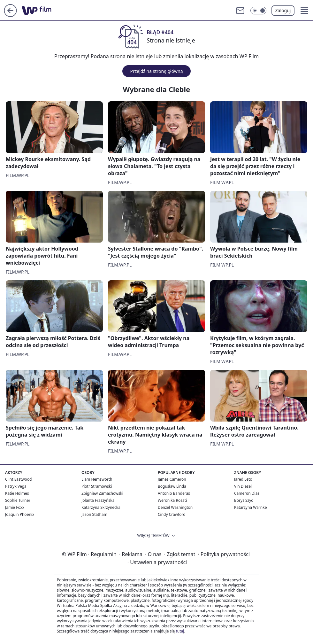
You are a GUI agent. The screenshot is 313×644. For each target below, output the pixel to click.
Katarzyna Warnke (250, 507)
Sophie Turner (18, 500)
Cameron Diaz (247, 493)
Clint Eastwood (18, 479)
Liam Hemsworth (97, 479)
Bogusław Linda (172, 486)
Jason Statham (94, 514)
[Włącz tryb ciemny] (258, 11)
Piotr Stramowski (97, 486)
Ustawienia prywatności (157, 562)
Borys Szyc (244, 500)
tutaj (180, 631)
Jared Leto (243, 479)
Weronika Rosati (172, 500)
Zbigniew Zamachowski (102, 493)
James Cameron (172, 479)
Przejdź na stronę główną (156, 71)
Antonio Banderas (174, 493)
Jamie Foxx (15, 507)
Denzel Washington (175, 507)
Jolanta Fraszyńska (98, 500)
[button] (304, 11)
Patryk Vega (16, 486)
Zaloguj (283, 10)
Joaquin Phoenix (20, 514)
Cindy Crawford (172, 514)
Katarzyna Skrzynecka (101, 507)
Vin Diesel (243, 486)
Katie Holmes (17, 493)
